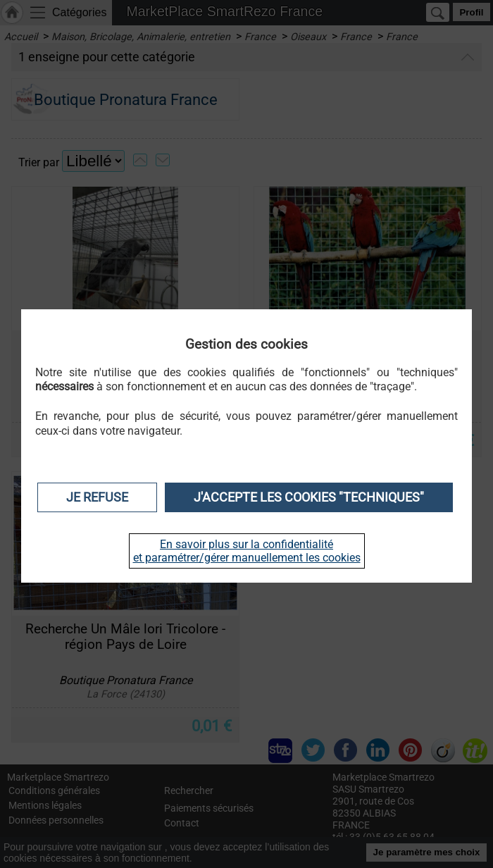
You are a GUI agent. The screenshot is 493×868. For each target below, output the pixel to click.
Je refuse (97, 497)
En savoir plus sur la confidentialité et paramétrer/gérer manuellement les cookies (247, 551)
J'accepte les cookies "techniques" (309, 497)
